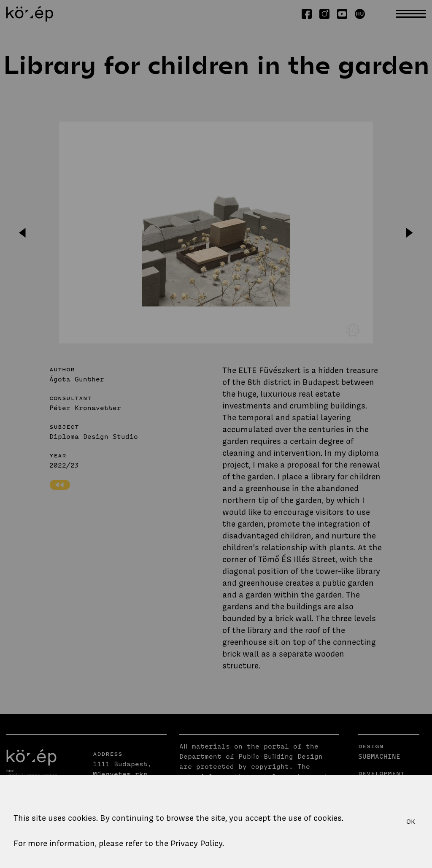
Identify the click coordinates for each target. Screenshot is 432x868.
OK (411, 822)
